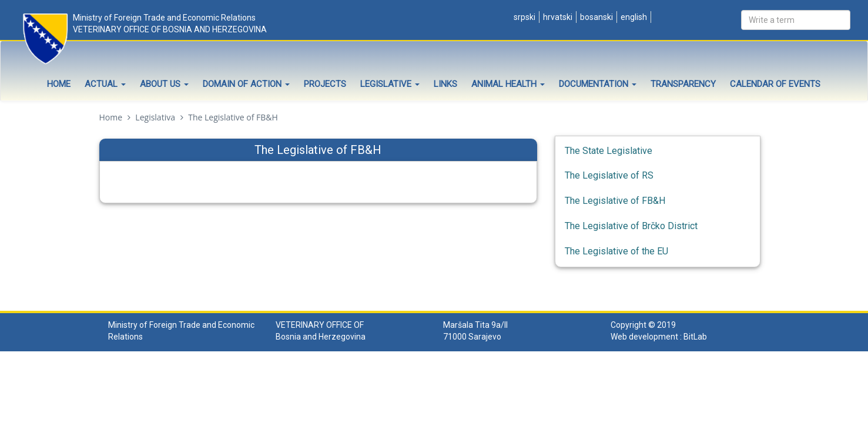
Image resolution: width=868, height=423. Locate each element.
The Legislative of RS (609, 175)
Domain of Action (246, 84)
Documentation (598, 84)
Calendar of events (775, 84)
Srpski (524, 17)
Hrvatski (557, 17)
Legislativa (155, 117)
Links (445, 84)
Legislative (390, 84)
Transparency (683, 84)
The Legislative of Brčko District (631, 226)
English (633, 17)
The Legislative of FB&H (615, 201)
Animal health (508, 84)
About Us (164, 84)
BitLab (695, 337)
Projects (325, 84)
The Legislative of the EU (616, 251)
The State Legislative (609, 151)
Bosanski (596, 17)
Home (59, 84)
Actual (105, 84)
